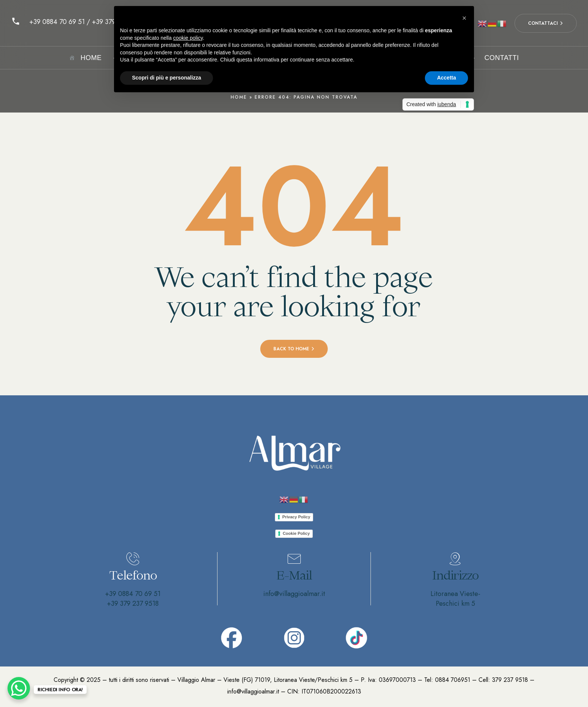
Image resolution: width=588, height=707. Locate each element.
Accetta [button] (446, 78)
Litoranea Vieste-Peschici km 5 (455, 599)
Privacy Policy (296, 517)
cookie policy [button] (188, 38)
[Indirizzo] (455, 559)
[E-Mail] (294, 559)
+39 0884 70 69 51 (133, 594)
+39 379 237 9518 (133, 603)
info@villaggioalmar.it (294, 594)
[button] (464, 18)
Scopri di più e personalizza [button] (166, 78)
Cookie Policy (296, 533)
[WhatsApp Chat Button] (19, 688)
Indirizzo (455, 575)
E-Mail (294, 575)
